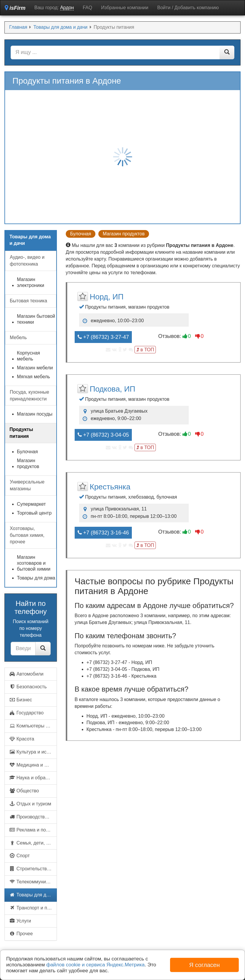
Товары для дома (36, 578)
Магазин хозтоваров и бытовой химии (34, 563)
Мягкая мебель (33, 377)
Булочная (81, 234)
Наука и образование (33, 778)
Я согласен (205, 965)
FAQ (87, 8)
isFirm (15, 8)
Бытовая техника (28, 301)
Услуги (20, 921)
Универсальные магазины (27, 485)
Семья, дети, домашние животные (33, 843)
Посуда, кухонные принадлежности (29, 395)
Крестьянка (110, 487)
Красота (22, 739)
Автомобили (26, 674)
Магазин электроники (31, 282)
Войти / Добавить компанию (188, 8)
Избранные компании (125, 8)
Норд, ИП (107, 297)
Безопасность (28, 687)
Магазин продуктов (124, 234)
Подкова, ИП (113, 389)
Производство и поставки (33, 817)
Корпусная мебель (28, 356)
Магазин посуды (35, 414)
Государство (26, 713)
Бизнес (21, 700)
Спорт (19, 856)
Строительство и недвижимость (33, 869)
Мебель (18, 337)
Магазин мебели (35, 368)
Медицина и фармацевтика (33, 765)
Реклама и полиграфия (33, 830)
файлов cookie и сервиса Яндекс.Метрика (95, 965)
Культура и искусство (33, 752)
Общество (24, 791)
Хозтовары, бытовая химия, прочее (27, 535)
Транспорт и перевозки (33, 908)
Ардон (67, 8)
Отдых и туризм (30, 804)
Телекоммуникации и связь (33, 882)
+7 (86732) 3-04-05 (103, 435)
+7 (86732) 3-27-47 (103, 337)
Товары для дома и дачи (33, 895)
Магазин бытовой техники (36, 319)
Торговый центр (34, 513)
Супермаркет (31, 504)
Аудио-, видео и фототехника (27, 261)
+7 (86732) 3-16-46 (103, 533)
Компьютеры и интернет (33, 726)
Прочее (21, 934)
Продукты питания (21, 433)
